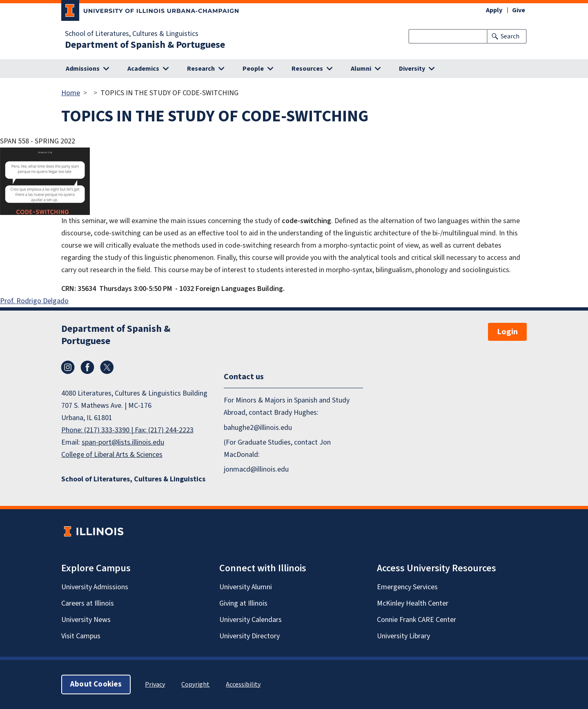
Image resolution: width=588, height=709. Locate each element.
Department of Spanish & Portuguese (145, 45)
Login (507, 332)
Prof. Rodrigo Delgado (34, 301)
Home (71, 93)
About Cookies (96, 684)
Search (510, 36)
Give (519, 10)
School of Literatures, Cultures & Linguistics (132, 34)
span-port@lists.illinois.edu (123, 442)
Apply (494, 10)
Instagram (68, 367)
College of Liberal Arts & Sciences (112, 455)
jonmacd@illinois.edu (256, 469)
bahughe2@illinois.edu (258, 428)
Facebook (87, 367)
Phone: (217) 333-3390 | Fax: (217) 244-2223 (127, 430)
